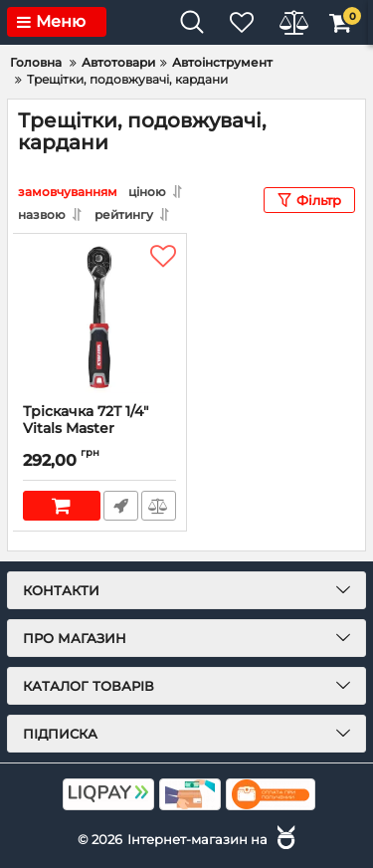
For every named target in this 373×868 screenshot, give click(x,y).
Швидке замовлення (121, 506)
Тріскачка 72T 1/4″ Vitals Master (99, 429)
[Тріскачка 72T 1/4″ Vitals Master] (99, 319)
